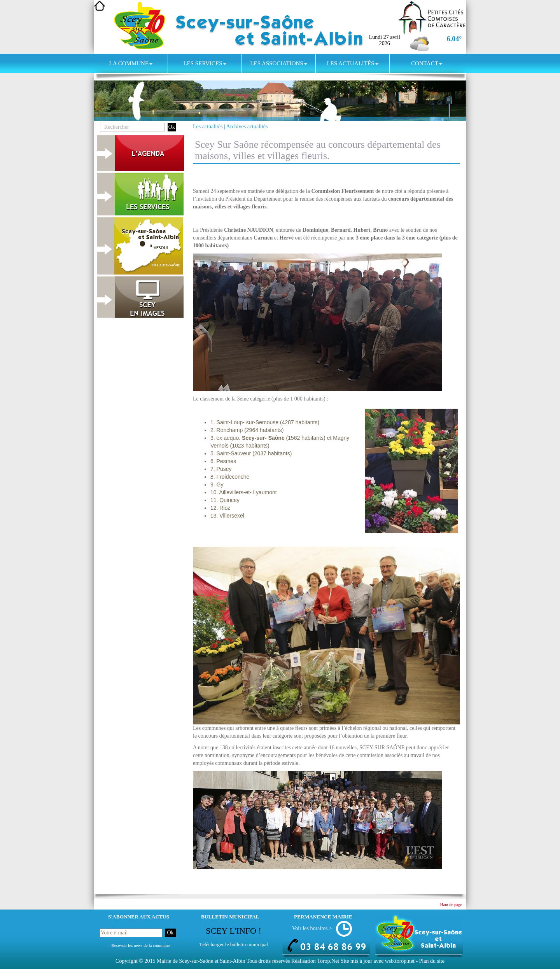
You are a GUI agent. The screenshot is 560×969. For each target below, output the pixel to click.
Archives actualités (247, 127)
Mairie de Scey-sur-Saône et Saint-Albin (201, 961)
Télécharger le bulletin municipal (234, 944)
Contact (427, 63)
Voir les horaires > (312, 928)
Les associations (278, 63)
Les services (205, 63)
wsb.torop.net (400, 961)
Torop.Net (328, 961)
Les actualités (352, 63)
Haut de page (451, 905)
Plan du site (432, 961)
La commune (131, 63)
